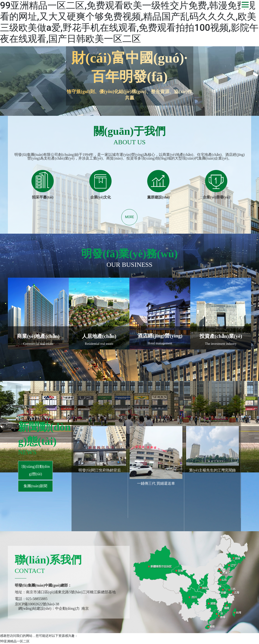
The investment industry (221, 344)
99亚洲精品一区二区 (15, 641)
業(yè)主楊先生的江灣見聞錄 (212, 470)
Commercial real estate (38, 344)
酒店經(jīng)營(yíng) (160, 336)
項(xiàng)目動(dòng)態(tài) (36, 470)
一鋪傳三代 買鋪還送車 (156, 483)
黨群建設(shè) (158, 197)
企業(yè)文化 (101, 197)
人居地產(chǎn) (99, 336)
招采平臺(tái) (43, 197)
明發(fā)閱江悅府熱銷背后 (100, 470)
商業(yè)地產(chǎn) (38, 336)
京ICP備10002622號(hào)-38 (37, 604)
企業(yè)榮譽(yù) (216, 197)
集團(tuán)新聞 (35, 486)
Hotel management (160, 343)
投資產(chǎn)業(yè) (221, 336)
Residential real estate (99, 344)
